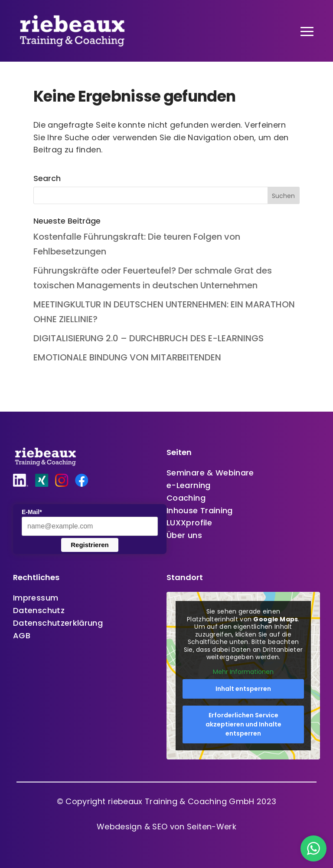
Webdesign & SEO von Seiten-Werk (166, 827)
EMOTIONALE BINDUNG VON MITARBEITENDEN (127, 357)
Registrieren (90, 545)
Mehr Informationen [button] (243, 672)
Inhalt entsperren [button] (243, 689)
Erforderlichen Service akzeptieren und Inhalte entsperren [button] (243, 724)
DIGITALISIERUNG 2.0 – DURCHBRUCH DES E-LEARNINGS (149, 338)
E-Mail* (32, 512)
